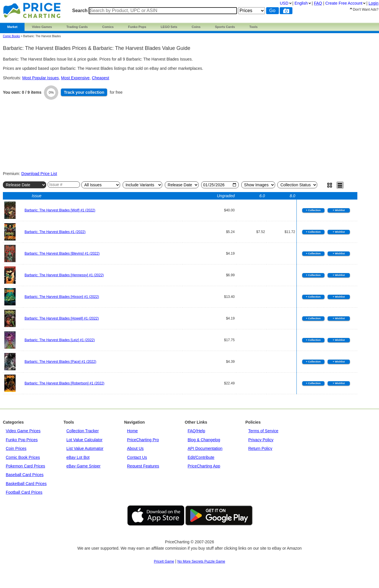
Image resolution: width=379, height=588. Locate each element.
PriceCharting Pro (143, 440)
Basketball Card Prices (26, 484)
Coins (196, 27)
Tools (254, 27)
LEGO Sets (169, 27)
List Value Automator (85, 448)
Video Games (42, 27)
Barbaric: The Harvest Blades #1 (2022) (55, 232)
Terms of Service (263, 431)
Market (12, 27)
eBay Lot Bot (78, 457)
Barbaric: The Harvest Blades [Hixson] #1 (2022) (62, 297)
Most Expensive (75, 78)
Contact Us (137, 457)
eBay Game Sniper (83, 466)
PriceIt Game (164, 561)
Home (132, 431)
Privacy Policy (261, 440)
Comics (108, 27)
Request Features (143, 466)
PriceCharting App (204, 466)
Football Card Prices (24, 492)
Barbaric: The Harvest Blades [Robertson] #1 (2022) (65, 383)
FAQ (318, 3)
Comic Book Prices (23, 457)
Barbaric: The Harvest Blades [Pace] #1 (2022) (60, 362)
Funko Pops (137, 27)
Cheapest (100, 78)
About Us (135, 448)
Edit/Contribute (201, 457)
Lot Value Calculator (84, 440)
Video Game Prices (23, 431)
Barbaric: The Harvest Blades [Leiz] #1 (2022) (60, 340)
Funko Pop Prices (22, 440)
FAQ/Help (196, 431)
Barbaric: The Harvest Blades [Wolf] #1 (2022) (60, 210)
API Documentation (205, 448)
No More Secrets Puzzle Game (201, 561)
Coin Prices (16, 448)
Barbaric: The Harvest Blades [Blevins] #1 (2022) (62, 253)
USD (284, 3)
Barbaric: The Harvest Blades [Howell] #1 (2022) (62, 318)
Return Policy (260, 448)
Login (374, 3)
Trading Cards (77, 27)
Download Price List (39, 174)
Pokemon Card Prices (25, 466)
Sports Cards (225, 27)
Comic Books (11, 36)
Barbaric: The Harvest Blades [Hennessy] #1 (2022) (64, 275)
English (301, 3)
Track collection (84, 92)
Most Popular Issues (41, 78)
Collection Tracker (83, 431)
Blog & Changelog (204, 440)
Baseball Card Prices (25, 475)
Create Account (344, 3)
